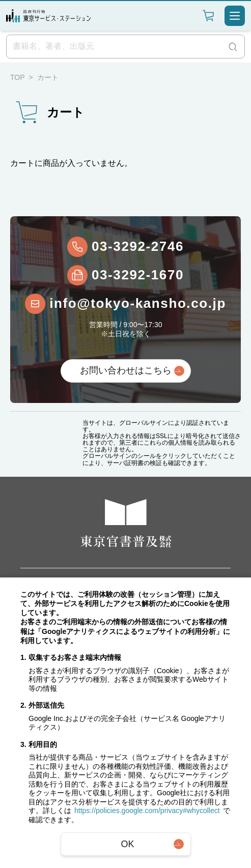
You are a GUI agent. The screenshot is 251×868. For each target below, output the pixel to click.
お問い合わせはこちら (126, 370)
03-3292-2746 (138, 246)
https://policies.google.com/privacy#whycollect (147, 811)
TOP (18, 77)
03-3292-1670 (138, 275)
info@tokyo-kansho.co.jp (138, 303)
